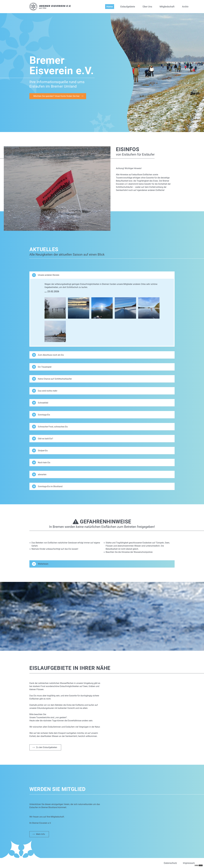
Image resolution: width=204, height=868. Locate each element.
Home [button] (110, 7)
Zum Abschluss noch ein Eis (48, 355)
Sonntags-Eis (41, 415)
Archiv (185, 7)
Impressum (189, 863)
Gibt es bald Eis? (43, 439)
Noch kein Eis (41, 462)
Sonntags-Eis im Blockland (47, 486)
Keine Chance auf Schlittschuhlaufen (52, 379)
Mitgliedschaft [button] (167, 7)
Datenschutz (170, 863)
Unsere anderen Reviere (46, 275)
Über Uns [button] (147, 7)
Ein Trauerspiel (42, 367)
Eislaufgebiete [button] (128, 7)
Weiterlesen (40, 564)
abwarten (39, 474)
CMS (201, 865)
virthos (197, 865)
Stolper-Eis (40, 451)
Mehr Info (40, 834)
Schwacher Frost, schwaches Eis (50, 427)
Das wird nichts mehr (45, 391)
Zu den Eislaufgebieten (47, 747)
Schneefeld (40, 403)
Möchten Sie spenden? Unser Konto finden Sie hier (56, 96)
